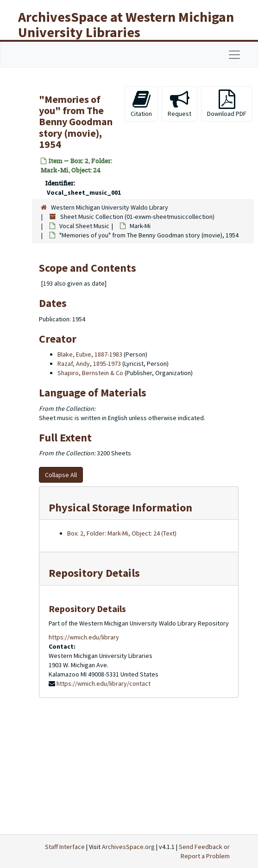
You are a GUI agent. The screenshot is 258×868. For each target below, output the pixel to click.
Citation (141, 104)
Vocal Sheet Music (84, 226)
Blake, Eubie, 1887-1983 (90, 354)
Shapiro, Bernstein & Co (90, 373)
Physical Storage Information (120, 507)
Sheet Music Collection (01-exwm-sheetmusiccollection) (137, 217)
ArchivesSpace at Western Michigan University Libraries (126, 24)
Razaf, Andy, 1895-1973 (89, 364)
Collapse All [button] (61, 475)
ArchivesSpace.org (128, 847)
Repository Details (94, 573)
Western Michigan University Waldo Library (110, 207)
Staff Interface (65, 847)
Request (179, 104)
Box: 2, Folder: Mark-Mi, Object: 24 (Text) (122, 533)
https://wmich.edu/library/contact (104, 683)
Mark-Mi (140, 226)
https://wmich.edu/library (84, 637)
